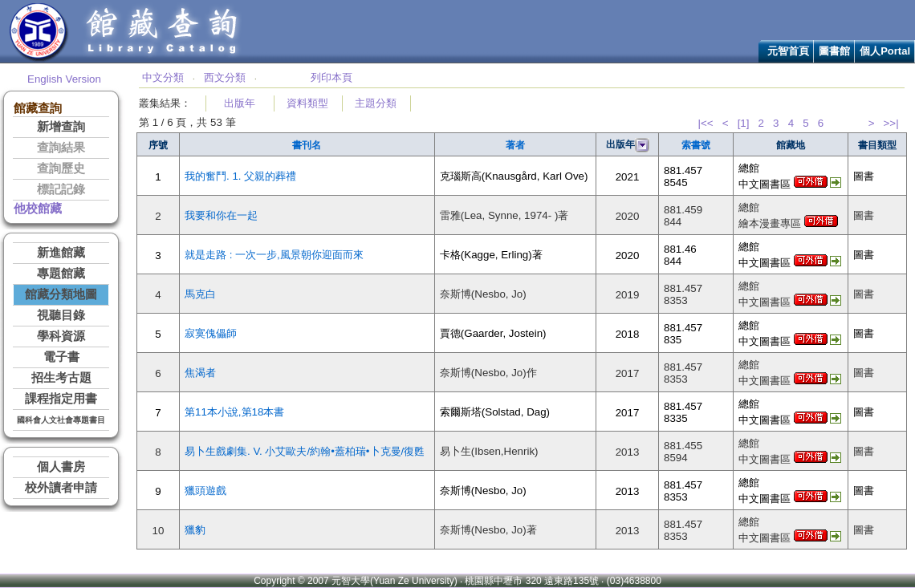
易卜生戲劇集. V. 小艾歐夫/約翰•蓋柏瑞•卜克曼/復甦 (305, 451)
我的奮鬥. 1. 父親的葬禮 (240, 176)
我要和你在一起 (221, 215)
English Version (64, 79)
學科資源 (61, 336)
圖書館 (834, 51)
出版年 (240, 103)
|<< (706, 123)
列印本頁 (331, 77)
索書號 (696, 145)
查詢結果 (61, 148)
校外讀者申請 (61, 488)
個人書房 (61, 467)
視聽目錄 (61, 315)
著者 (515, 145)
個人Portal (885, 51)
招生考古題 (61, 378)
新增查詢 (61, 127)
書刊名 (307, 145)
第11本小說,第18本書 (234, 412)
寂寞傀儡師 (211, 333)
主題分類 (376, 103)
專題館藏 (61, 274)
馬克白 (200, 294)
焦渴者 (200, 373)
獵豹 (195, 530)
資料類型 (307, 103)
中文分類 (163, 77)
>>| (891, 123)
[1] (744, 123)
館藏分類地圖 (61, 294)
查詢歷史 (61, 168)
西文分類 (225, 77)
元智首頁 (788, 51)
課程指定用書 (61, 399)
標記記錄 (61, 189)
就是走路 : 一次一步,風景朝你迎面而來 (274, 255)
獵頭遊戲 (205, 491)
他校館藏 (38, 209)
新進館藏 (61, 253)
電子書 (61, 357)
